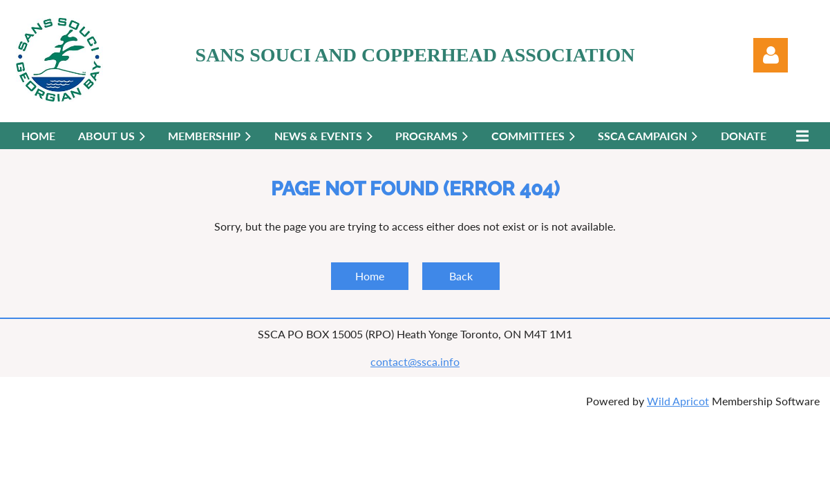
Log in (771, 55)
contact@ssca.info (415, 361)
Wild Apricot (678, 401)
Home (370, 276)
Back (461, 276)
